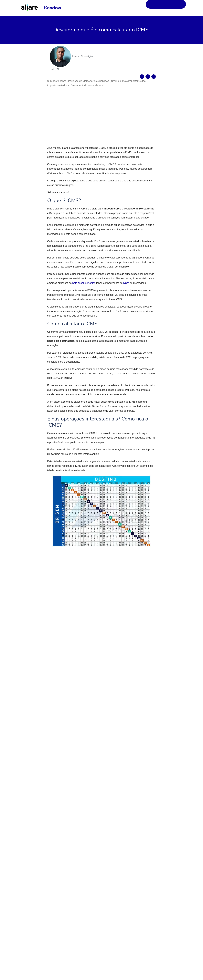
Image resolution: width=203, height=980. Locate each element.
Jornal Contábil (130, 561)
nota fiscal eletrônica (84, 293)
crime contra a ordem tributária (106, 605)
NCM (126, 293)
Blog (142, 7)
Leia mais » (23, 922)
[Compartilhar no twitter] (148, 74)
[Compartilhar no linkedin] (154, 74)
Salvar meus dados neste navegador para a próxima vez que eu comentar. (94, 823)
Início (129, 7)
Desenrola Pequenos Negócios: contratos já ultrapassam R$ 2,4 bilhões (122, 894)
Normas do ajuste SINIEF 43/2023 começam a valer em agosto (78, 894)
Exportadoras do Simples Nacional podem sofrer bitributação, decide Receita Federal (34, 896)
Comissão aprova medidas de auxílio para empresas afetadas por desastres (164, 894)
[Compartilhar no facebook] (142, 74)
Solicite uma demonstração (168, 7)
